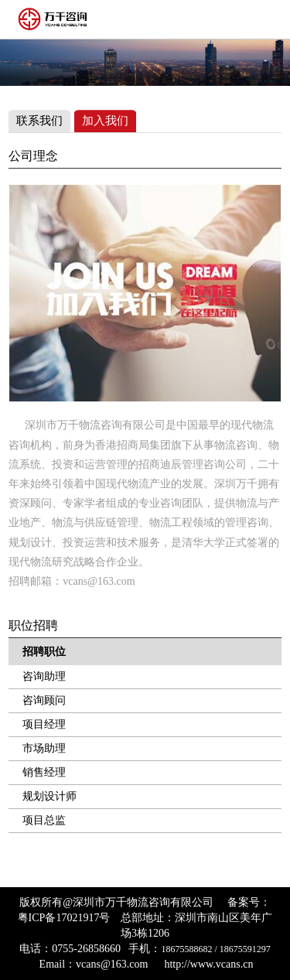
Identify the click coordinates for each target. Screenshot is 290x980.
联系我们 (39, 121)
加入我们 (105, 121)
